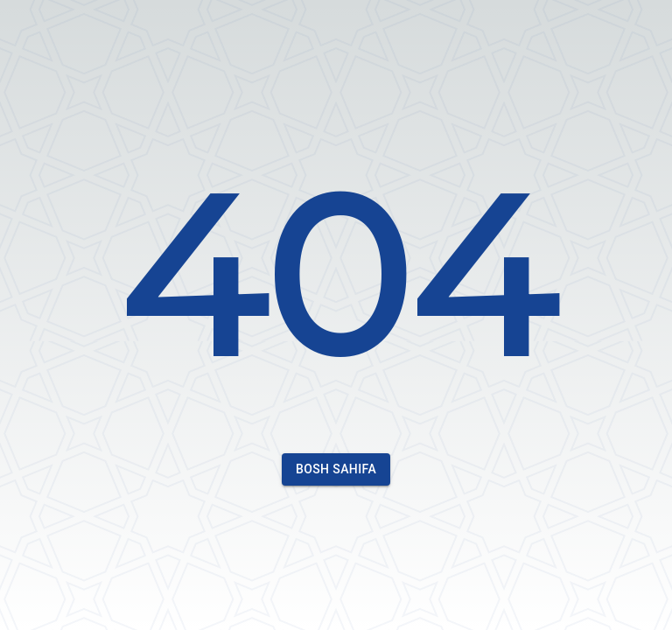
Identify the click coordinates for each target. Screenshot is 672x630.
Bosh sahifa (336, 469)
